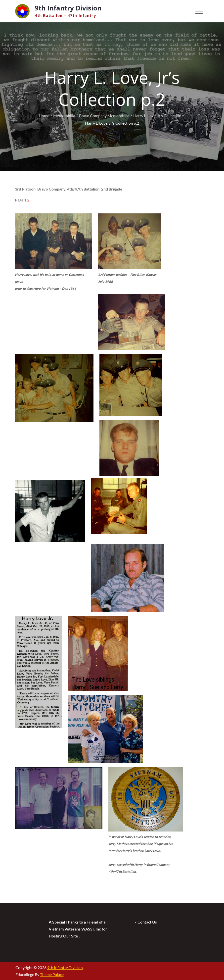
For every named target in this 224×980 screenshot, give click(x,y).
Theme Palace (52, 974)
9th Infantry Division (68, 8)
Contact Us (147, 922)
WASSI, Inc (91, 929)
